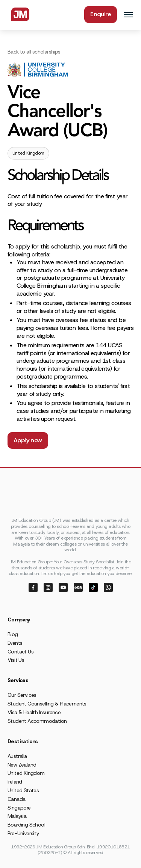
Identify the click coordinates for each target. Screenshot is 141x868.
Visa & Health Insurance (34, 712)
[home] (18, 14)
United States (23, 790)
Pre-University (23, 833)
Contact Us (20, 652)
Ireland (15, 782)
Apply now (28, 440)
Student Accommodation (37, 721)
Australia (17, 756)
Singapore (19, 808)
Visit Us (16, 660)
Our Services (22, 695)
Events (15, 643)
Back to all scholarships (34, 52)
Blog (13, 634)
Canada (16, 799)
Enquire (101, 14)
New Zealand (22, 765)
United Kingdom (26, 773)
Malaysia (17, 816)
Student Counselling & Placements (47, 704)
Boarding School (26, 825)
